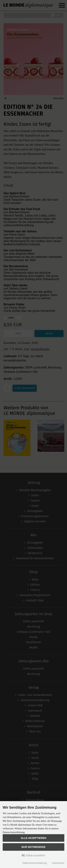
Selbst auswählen (34, 855)
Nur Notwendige (33, 847)
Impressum (58, 863)
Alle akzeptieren (33, 838)
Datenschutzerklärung (35, 863)
